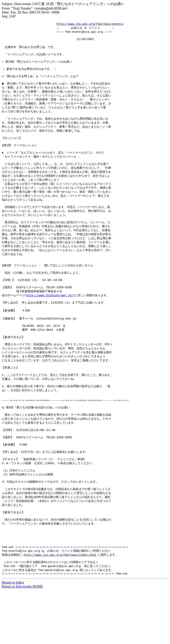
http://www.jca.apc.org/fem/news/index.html (60, 606)
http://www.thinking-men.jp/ (50, 319)
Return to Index (13, 636)
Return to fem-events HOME (22, 640)
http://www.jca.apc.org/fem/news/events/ (90, 24)
